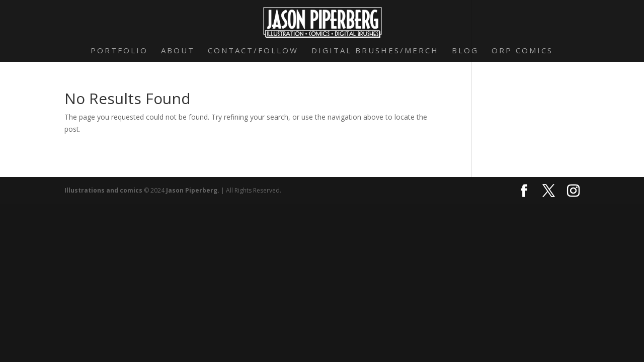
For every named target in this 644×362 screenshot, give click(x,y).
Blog (465, 51)
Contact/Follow (253, 51)
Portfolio (119, 51)
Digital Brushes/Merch (375, 51)
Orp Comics (522, 51)
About (178, 51)
